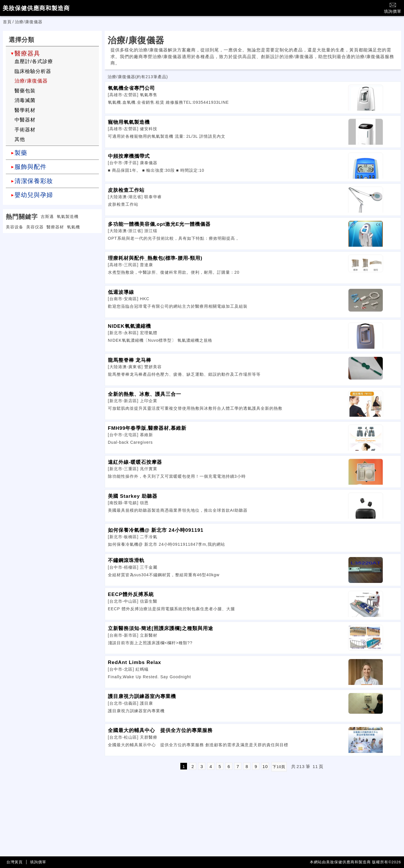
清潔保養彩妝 (34, 181)
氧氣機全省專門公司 (131, 88)
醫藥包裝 (25, 91)
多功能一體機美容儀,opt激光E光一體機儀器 (159, 224)
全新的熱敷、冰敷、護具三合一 (145, 394)
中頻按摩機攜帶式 (129, 156)
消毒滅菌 (25, 100)
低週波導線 (121, 292)
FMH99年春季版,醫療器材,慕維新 (147, 428)
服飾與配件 (31, 167)
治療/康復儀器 (31, 81)
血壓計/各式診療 (34, 61)
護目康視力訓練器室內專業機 (142, 696)
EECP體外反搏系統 (131, 594)
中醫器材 (25, 120)
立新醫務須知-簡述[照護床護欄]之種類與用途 (161, 628)
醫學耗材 (25, 110)
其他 (20, 139)
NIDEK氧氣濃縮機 (129, 326)
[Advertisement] (52, 274)
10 (265, 766)
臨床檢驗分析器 (33, 71)
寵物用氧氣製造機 (129, 122)
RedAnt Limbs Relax (135, 662)
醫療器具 (27, 53)
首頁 (7, 22)
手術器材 (25, 130)
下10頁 (279, 767)
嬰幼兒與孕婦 (34, 195)
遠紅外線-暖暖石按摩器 (135, 462)
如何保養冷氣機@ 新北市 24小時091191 (156, 530)
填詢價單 (393, 8)
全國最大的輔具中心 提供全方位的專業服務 (160, 730)
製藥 (21, 153)
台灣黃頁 (15, 862)
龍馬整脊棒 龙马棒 (130, 360)
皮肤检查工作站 (126, 190)
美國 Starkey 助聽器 (133, 496)
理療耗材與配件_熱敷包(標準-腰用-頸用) (155, 258)
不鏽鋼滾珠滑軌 (126, 560)
